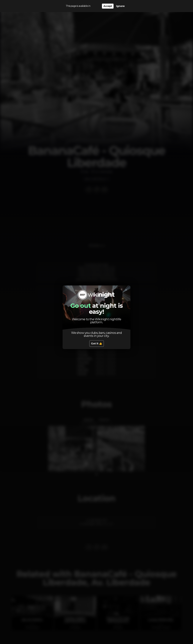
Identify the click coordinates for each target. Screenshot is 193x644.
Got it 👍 (97, 344)
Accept (108, 6)
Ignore (120, 6)
